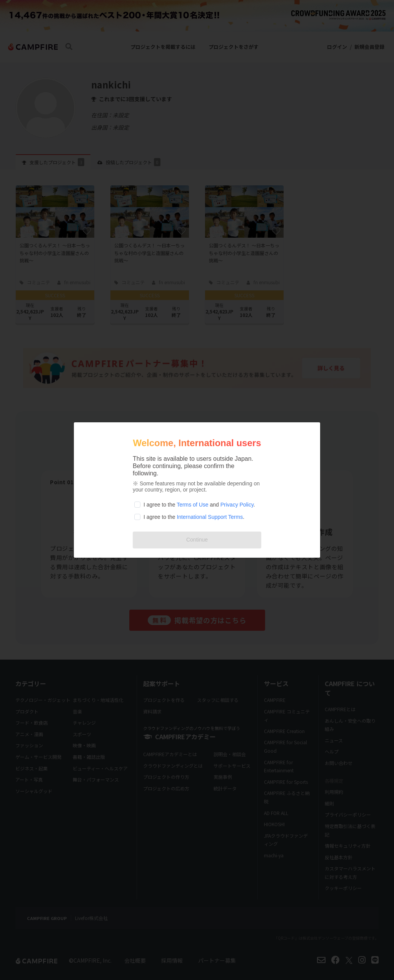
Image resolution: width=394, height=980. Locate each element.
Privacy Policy (237, 505)
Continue (197, 540)
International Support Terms (210, 517)
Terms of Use (192, 505)
